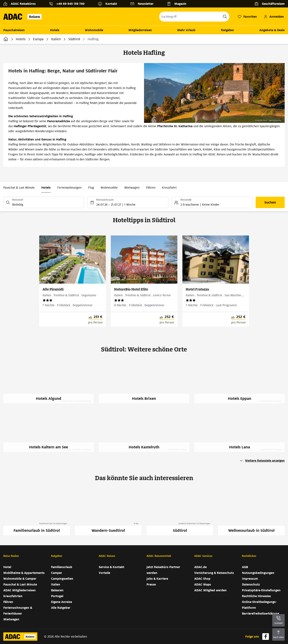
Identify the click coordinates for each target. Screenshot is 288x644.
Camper (57, 573)
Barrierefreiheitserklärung (261, 614)
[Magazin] (178, 4)
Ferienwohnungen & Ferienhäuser (18, 611)
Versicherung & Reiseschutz (214, 573)
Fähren (151, 188)
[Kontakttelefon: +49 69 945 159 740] (68, 4)
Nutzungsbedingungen (258, 573)
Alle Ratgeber (61, 608)
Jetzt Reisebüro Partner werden (163, 570)
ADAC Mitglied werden (210, 590)
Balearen (57, 590)
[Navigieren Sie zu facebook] (266, 637)
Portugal (57, 596)
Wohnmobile (94, 30)
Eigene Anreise (62, 602)
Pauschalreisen (14, 30)
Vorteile (104, 573)
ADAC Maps (203, 584)
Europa (38, 39)
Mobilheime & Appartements (24, 573)
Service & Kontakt (112, 567)
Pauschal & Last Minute (19, 188)
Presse (151, 584)
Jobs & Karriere (157, 579)
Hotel (7, 567)
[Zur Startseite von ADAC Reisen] (24, 17)
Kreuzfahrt (169, 188)
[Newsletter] (144, 4)
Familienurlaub (62, 567)
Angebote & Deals (272, 30)
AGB (245, 567)
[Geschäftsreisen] (270, 4)
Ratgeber (228, 30)
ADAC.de (200, 567)
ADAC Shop (202, 579)
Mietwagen (132, 188)
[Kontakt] (109, 4)
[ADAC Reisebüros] (21, 4)
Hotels (55, 30)
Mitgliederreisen (140, 30)
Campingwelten (62, 579)
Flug (91, 188)
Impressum (250, 579)
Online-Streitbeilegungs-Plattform (259, 605)
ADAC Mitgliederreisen (20, 590)
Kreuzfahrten (13, 596)
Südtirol (74, 39)
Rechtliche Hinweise (256, 596)
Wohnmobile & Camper (20, 579)
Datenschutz (251, 584)
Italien (56, 39)
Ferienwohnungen (69, 188)
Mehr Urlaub (186, 30)
